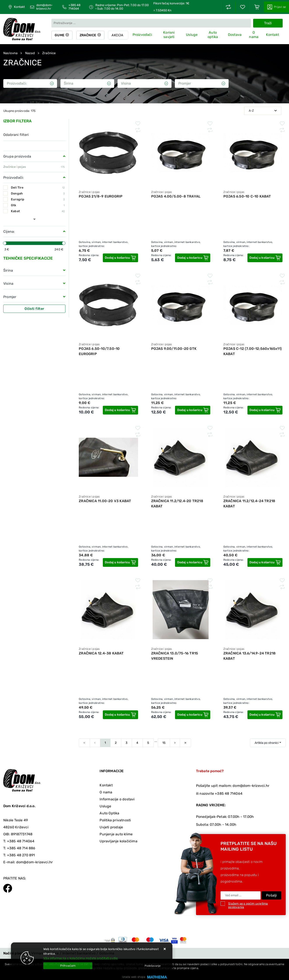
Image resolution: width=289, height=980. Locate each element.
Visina (8, 284)
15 (164, 743)
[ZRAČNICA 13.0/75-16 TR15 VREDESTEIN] (193, 715)
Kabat (38, 211)
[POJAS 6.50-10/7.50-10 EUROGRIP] (120, 410)
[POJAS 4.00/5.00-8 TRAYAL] (193, 258)
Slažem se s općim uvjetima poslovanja (248, 905)
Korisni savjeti (170, 35)
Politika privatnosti (115, 820)
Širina (8, 270)
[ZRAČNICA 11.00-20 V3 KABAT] (120, 562)
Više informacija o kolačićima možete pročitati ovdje (81, 958)
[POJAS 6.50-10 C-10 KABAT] (265, 258)
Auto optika (213, 35)
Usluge (193, 35)
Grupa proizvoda (17, 156)
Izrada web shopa (134, 977)
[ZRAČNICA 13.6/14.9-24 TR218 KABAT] (265, 715)
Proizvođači (143, 35)
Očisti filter (34, 309)
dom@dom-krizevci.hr (45, 7)
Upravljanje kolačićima (118, 841)
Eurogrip (38, 199)
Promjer (10, 297)
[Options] (153, 966)
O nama (254, 35)
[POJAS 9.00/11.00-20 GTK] (193, 410)
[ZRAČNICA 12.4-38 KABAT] (120, 715)
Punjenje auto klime (116, 834)
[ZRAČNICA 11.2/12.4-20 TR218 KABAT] (193, 562)
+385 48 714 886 (21, 848)
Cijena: (9, 232)
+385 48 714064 (74, 7)
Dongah (38, 193)
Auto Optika (109, 813)
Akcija (119, 35)
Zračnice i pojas (15, 167)
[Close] (68, 966)
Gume (60, 35)
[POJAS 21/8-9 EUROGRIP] (120, 258)
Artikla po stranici (267, 743)
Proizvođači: (13, 178)
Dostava (235, 35)
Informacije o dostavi (117, 799)
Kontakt (19, 7)
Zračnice (89, 35)
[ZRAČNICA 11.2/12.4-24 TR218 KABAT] (265, 562)
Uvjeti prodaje (111, 827)
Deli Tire (38, 188)
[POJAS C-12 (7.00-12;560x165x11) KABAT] (265, 410)
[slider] (5, 243)
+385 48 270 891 (21, 855)
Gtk (38, 205)
